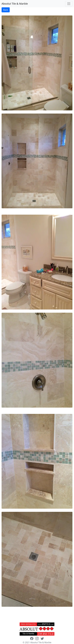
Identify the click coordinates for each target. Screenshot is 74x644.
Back (6, 10)
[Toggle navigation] (69, 4)
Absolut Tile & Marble (15, 4)
